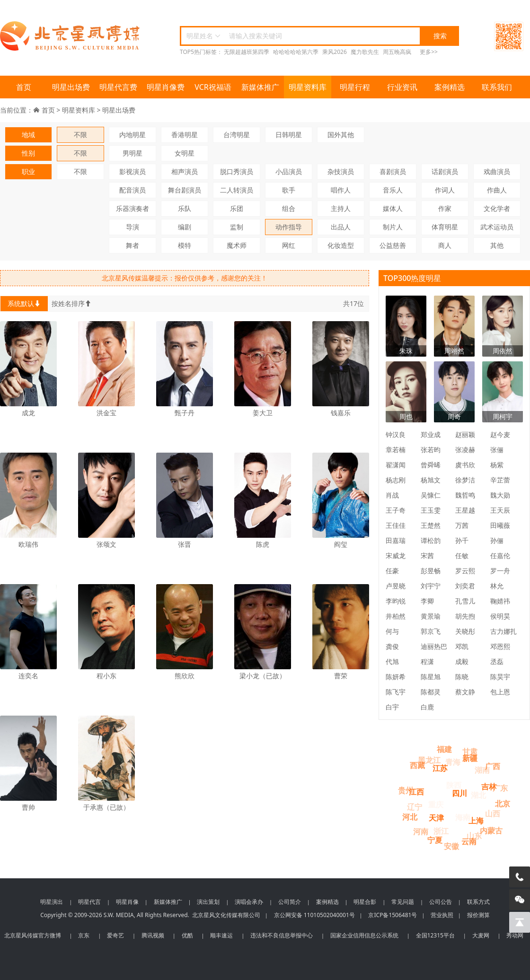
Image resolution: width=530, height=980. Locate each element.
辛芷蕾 (500, 480)
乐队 (185, 208)
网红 (289, 245)
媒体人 (393, 208)
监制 (237, 227)
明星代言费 (118, 87)
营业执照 (442, 915)
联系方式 (478, 902)
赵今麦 (500, 434)
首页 (24, 87)
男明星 (132, 153)
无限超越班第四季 (247, 52)
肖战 (392, 495)
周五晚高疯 (397, 52)
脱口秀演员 (237, 171)
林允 (497, 586)
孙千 (462, 540)
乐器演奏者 (132, 208)
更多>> (429, 52)
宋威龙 (396, 556)
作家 (445, 208)
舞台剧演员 (185, 190)
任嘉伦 (500, 556)
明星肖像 (127, 902)
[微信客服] (520, 900)
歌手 (289, 190)
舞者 (132, 245)
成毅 (462, 661)
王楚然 (431, 525)
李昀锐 (396, 601)
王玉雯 (431, 510)
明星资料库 (308, 87)
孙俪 (497, 540)
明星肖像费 (166, 87)
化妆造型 (341, 245)
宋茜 (427, 556)
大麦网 (481, 935)
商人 (445, 245)
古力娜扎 (503, 631)
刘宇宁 (431, 586)
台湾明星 (237, 135)
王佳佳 (396, 525)
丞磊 (497, 661)
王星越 (465, 510)
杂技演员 (341, 171)
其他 (497, 245)
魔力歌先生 (365, 52)
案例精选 (450, 87)
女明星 (185, 153)
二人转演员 (237, 190)
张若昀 (431, 450)
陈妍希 (396, 677)
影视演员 (132, 171)
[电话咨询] (520, 877)
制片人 (393, 227)
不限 (80, 135)
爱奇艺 (115, 935)
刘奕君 (465, 586)
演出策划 (208, 902)
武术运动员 (497, 227)
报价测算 (478, 915)
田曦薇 (500, 525)
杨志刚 (396, 480)
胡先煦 (465, 616)
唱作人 (341, 190)
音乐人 (393, 190)
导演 (132, 227)
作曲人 (497, 190)
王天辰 (500, 510)
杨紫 (497, 465)
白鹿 (427, 707)
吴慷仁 (431, 495)
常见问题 (403, 902)
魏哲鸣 (465, 495)
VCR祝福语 (213, 87)
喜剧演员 (393, 171)
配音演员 (132, 190)
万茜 (462, 525)
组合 (289, 208)
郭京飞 (431, 631)
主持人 (341, 208)
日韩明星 (289, 135)
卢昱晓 (396, 586)
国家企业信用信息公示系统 (364, 935)
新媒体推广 (260, 87)
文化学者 (497, 208)
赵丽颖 (465, 434)
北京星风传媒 (71, 36)
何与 (392, 631)
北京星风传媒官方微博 (33, 935)
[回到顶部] (520, 922)
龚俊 (392, 646)
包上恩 (500, 692)
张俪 (497, 450)
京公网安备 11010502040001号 (314, 915)
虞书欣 (465, 465)
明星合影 (365, 902)
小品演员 (289, 171)
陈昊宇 (500, 677)
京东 (84, 935)
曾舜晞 (431, 465)
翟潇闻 (396, 465)
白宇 (392, 707)
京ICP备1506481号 (393, 915)
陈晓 (462, 677)
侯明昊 (500, 616)
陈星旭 (431, 677)
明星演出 (52, 902)
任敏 (462, 556)
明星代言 (89, 902)
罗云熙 (465, 571)
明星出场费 (71, 87)
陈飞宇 (396, 692)
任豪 (392, 571)
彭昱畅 (431, 571)
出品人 (341, 227)
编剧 (185, 227)
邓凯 (462, 646)
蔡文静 (465, 692)
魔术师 (237, 245)
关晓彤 (465, 631)
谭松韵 (431, 540)
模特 (185, 245)
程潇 (427, 661)
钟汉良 (396, 434)
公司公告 (441, 902)
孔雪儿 (465, 601)
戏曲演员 (497, 171)
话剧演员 (445, 171)
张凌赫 (465, 450)
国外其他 (341, 135)
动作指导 (289, 227)
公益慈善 (393, 245)
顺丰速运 (221, 935)
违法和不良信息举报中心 (282, 935)
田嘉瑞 (396, 540)
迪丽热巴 (434, 646)
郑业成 (431, 434)
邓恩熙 (500, 646)
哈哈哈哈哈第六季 (296, 52)
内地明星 (132, 135)
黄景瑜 (431, 616)
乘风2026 (334, 52)
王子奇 (396, 510)
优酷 (187, 935)
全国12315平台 (435, 935)
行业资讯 (402, 87)
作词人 (445, 190)
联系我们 (497, 87)
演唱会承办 (249, 902)
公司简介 (290, 902)
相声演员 (185, 171)
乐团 (237, 208)
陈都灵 (431, 692)
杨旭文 (431, 480)
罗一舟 (500, 571)
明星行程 (355, 87)
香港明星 (185, 135)
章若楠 (396, 450)
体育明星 (445, 227)
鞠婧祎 (500, 601)
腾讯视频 (153, 935)
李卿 (427, 601)
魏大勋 (500, 495)
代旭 (392, 661)
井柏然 (396, 616)
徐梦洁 (465, 480)
